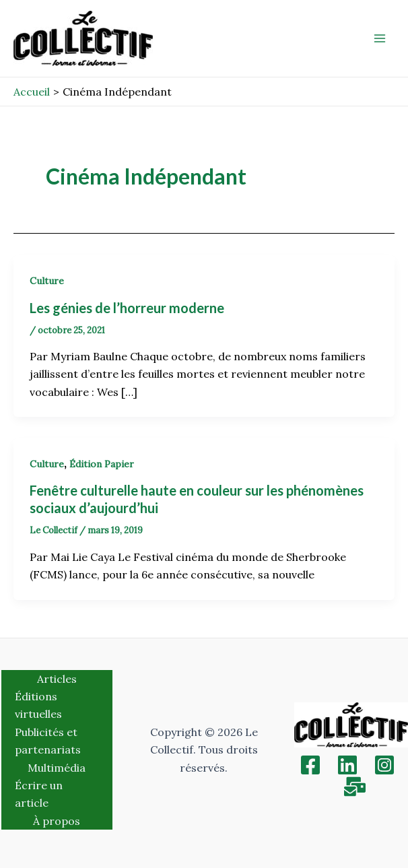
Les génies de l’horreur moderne (127, 308)
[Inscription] (355, 787)
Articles (57, 679)
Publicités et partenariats (48, 741)
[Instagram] (384, 765)
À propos (57, 821)
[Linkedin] (347, 765)
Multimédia (57, 768)
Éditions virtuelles (38, 705)
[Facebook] (310, 765)
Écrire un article (39, 794)
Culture (47, 281)
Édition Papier (102, 464)
